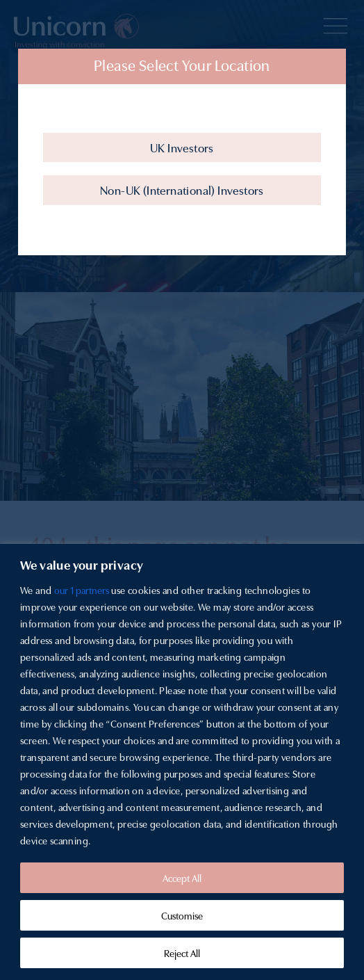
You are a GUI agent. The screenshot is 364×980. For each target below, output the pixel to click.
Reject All (182, 953)
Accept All (182, 878)
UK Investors (182, 147)
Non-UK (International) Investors (182, 190)
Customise (182, 915)
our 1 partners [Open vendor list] (82, 590)
